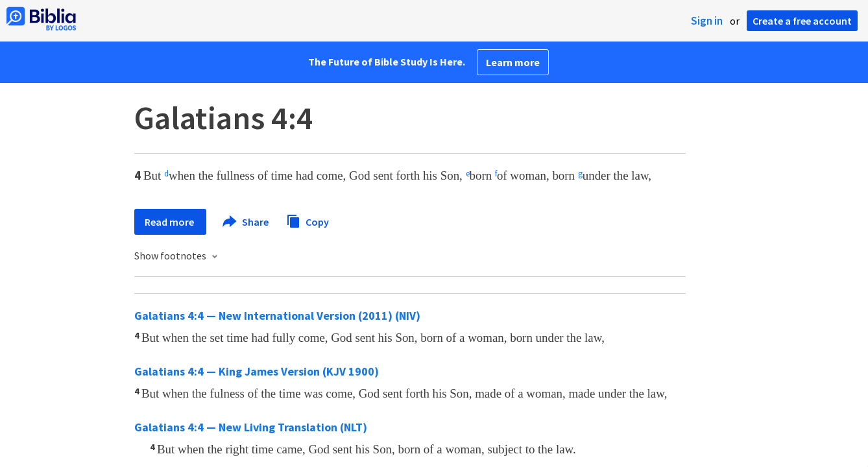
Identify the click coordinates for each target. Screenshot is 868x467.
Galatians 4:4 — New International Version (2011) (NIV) (277, 316)
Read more (170, 222)
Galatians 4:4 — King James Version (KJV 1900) (257, 371)
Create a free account (802, 21)
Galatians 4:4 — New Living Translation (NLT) (251, 427)
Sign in (707, 21)
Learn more (513, 62)
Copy (307, 220)
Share (246, 222)
